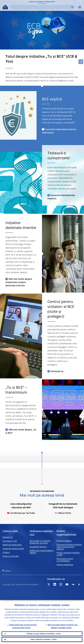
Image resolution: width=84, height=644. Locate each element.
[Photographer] (82, 212)
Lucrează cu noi (10, 541)
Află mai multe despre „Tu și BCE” (21, 431)
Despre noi (8, 537)
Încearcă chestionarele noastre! (61, 197)
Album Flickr (63, 513)
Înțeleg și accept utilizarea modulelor (44, 633)
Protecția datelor (64, 541)
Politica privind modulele (68, 554)
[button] (80, 2)
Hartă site (8, 571)
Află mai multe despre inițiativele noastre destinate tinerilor (19, 282)
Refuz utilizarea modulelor (44, 639)
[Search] (41, 7)
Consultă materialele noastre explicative (59, 131)
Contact (6, 552)
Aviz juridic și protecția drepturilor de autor (40, 542)
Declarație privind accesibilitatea (65, 560)
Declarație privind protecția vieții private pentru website (69, 547)
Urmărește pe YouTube (21, 513)
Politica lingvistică (65, 565)
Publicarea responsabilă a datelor (42, 552)
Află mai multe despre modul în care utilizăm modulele (63, 625)
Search (72, 7)
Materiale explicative (12, 545)
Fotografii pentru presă (13, 549)
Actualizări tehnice (38, 547)
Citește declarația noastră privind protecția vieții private (23, 625)
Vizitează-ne (57, 371)
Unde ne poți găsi (11, 556)
